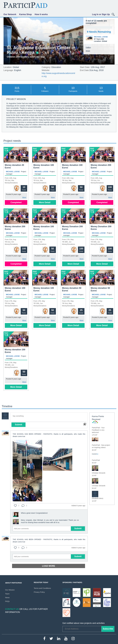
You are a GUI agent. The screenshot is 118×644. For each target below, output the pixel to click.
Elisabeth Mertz (98, 498)
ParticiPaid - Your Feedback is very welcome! (98, 430)
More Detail (45, 202)
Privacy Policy (39, 592)
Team (7, 594)
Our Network (10, 14)
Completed (16, 202)
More (24, 197)
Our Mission (10, 590)
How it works (41, 14)
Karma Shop (26, 14)
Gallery (88, 47)
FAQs (7, 601)
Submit (18, 425)
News (7, 597)
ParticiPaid (96, 460)
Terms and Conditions (42, 588)
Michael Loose (101, 37)
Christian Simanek (99, 473)
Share (88, 51)
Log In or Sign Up (101, 14)
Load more (49, 566)
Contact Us (12, 609)
